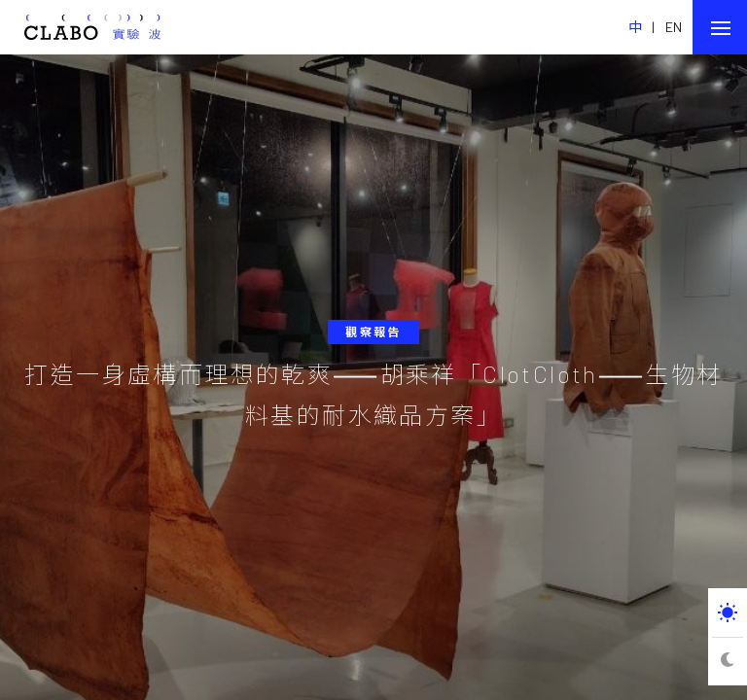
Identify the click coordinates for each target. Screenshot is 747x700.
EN (674, 27)
